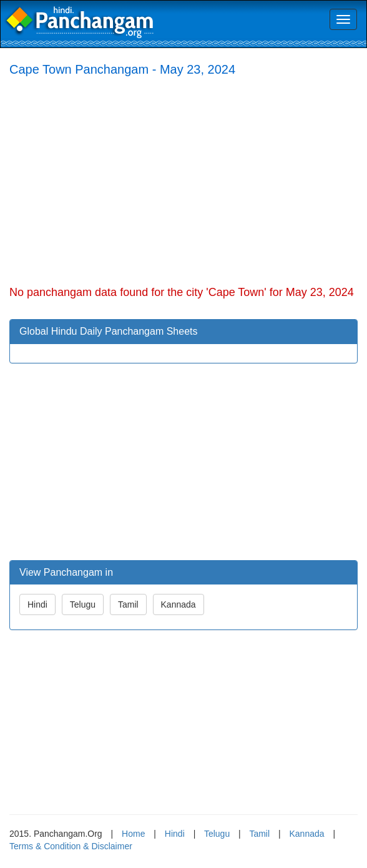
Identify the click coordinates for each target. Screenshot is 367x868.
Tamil (128, 604)
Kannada (179, 604)
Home (133, 834)
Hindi (37, 604)
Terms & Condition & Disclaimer (71, 846)
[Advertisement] (183, 179)
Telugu (83, 604)
